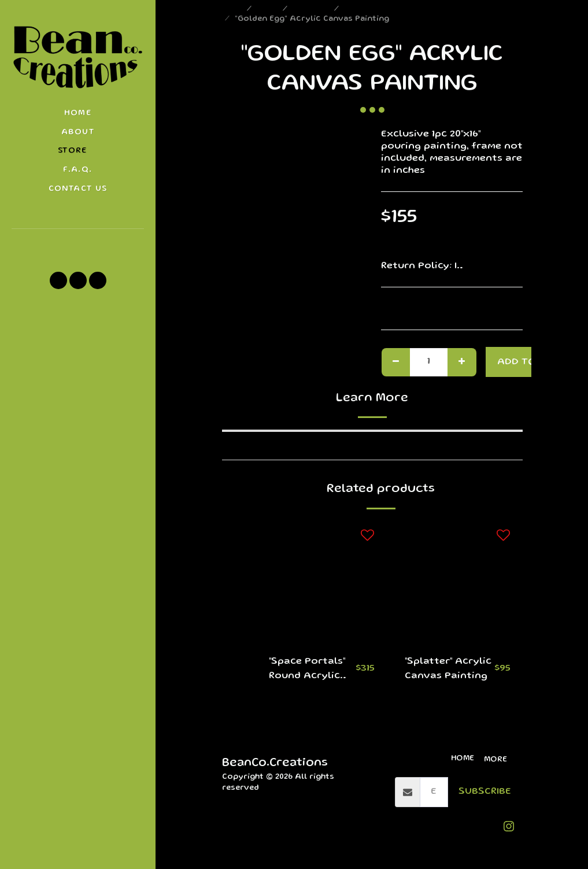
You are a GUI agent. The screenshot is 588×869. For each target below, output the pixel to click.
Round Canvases (378, 9)
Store (268, 9)
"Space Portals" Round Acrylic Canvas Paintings (307, 670)
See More (500, 266)
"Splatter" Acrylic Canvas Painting (448, 669)
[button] (78, 245)
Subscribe (485, 792)
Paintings (312, 9)
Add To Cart (531, 362)
